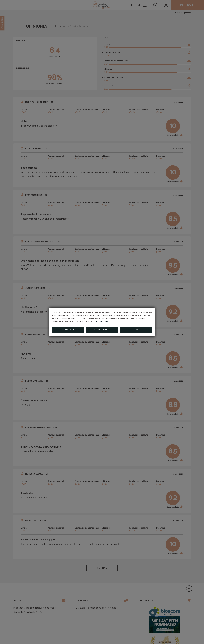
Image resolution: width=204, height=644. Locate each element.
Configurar (68, 330)
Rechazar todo (102, 330)
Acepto (136, 330)
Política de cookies (101, 321)
